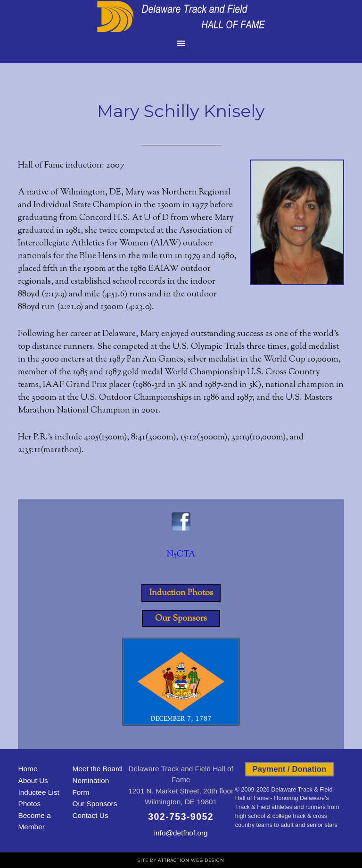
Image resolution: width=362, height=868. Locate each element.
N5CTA (181, 555)
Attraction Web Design (191, 860)
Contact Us (90, 815)
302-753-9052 (181, 817)
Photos (29, 804)
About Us (33, 780)
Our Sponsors (181, 618)
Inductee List (38, 792)
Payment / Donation (289, 769)
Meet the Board (97, 769)
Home (28, 769)
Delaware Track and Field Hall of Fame (181, 17)
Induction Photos (181, 593)
